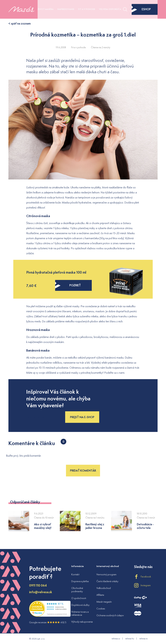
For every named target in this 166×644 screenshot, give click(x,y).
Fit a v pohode (87, 9)
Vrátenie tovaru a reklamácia (80, 613)
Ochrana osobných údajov (110, 615)
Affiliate (100, 595)
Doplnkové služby (80, 605)
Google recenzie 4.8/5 (48, 622)
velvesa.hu (130, 639)
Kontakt (75, 574)
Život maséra (46, 9)
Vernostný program (106, 574)
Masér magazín (104, 602)
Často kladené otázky (107, 581)
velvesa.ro (143, 639)
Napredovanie (66, 9)
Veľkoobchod (104, 588)
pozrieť (68, 285)
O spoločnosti (79, 598)
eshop (141, 9)
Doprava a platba (80, 581)
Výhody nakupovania (82, 622)
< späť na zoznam (20, 23)
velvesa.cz (116, 639)
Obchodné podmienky (77, 590)
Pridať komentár (83, 470)
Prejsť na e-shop (82, 417)
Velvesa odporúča (110, 9)
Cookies (101, 609)
